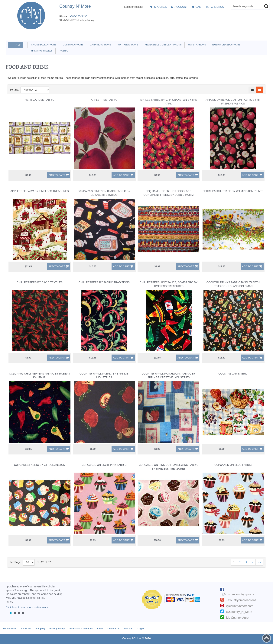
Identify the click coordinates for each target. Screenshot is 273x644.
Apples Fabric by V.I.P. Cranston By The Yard (168, 102)
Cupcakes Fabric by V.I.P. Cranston (40, 465)
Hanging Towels (41, 51)
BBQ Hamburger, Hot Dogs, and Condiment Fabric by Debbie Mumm (169, 193)
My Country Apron (238, 618)
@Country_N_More (239, 612)
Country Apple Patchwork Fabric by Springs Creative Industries (169, 375)
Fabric (63, 51)
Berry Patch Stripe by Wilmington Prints (233, 191)
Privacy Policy (57, 629)
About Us (26, 629)
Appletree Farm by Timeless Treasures (40, 191)
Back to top (267, 638)
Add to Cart (57, 175)
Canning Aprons (100, 45)
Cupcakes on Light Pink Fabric (104, 465)
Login (141, 629)
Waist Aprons (196, 45)
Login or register (134, 7)
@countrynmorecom (240, 606)
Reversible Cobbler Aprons (162, 45)
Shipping (40, 629)
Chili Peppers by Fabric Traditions (104, 282)
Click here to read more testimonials (27, 607)
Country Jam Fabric (233, 374)
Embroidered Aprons (226, 45)
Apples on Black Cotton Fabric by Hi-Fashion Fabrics (233, 102)
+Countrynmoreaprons (241, 600)
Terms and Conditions (81, 629)
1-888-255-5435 (78, 16)
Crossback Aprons (43, 45)
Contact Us (114, 629)
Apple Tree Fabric (104, 100)
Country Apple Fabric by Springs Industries (104, 375)
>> (259, 562)
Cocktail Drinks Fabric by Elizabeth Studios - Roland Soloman (233, 284)
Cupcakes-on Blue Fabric (233, 465)
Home (18, 45)
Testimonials (10, 629)
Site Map (128, 629)
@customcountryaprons (238, 594)
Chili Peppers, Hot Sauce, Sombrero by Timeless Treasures (169, 284)
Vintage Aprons (127, 45)
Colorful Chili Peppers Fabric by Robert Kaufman (40, 375)
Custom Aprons (72, 45)
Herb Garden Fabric (40, 100)
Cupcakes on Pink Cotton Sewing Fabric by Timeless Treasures (168, 467)
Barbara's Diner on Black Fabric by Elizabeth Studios (104, 193)
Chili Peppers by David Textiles (40, 282)
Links (100, 629)
